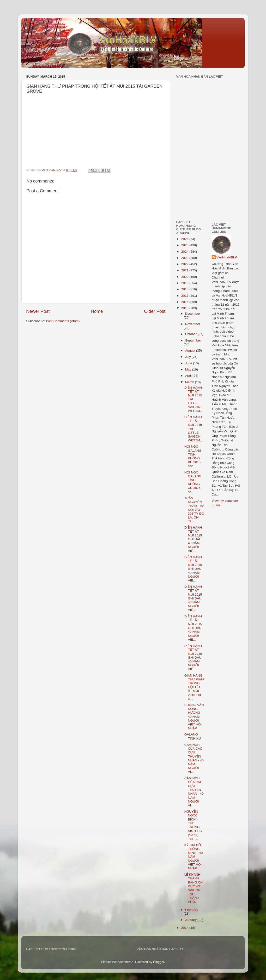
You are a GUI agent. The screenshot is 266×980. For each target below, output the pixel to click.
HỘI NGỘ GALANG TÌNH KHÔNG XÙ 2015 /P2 (193, 456)
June (189, 363)
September (193, 340)
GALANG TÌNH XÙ (193, 736)
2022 (185, 264)
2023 (185, 258)
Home (97, 311)
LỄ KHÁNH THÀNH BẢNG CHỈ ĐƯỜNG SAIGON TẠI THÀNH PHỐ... (194, 888)
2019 (185, 283)
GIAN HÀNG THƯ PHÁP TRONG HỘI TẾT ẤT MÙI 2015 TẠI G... (194, 687)
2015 (185, 308)
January (191, 920)
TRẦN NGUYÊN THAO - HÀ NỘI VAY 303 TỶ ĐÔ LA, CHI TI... (194, 510)
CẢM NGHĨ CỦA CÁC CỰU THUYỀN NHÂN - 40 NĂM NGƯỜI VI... (194, 758)
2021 (185, 270)
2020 (185, 277)
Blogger (159, 962)
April (189, 376)
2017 (185, 296)
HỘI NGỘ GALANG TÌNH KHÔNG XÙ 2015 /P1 (193, 482)
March (190, 382)
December (193, 314)
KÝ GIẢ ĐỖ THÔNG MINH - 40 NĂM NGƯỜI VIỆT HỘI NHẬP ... (194, 857)
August (191, 350)
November (193, 324)
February (192, 910)
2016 (185, 302)
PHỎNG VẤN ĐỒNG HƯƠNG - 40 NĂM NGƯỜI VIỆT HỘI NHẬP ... (194, 717)
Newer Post (38, 311)
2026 (185, 239)
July (188, 357)
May (189, 369)
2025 (185, 245)
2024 (185, 252)
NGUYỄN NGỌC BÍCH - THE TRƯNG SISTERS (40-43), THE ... (193, 825)
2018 (185, 289)
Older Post (155, 311)
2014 (185, 928)
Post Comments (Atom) (63, 321)
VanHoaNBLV (227, 257)
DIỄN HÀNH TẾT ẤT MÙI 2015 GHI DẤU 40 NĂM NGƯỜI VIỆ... (193, 539)
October (191, 334)
